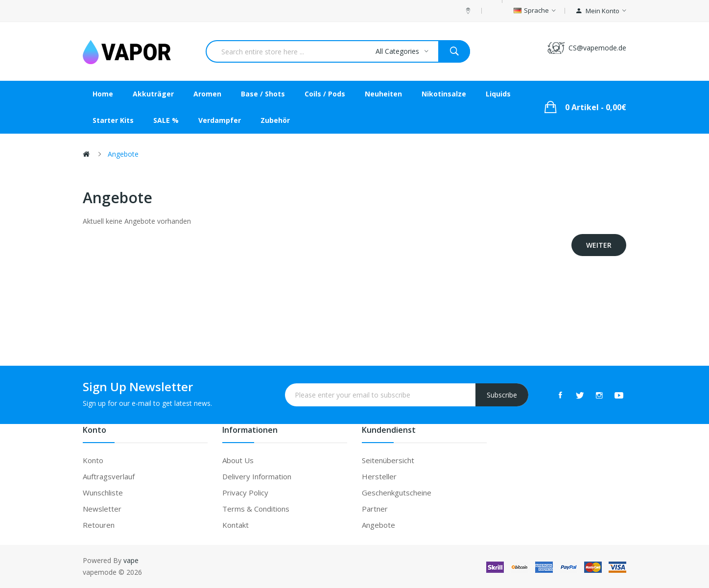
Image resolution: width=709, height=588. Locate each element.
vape (131, 560)
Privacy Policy (245, 493)
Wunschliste (103, 493)
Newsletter (102, 509)
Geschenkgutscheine (397, 493)
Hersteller (379, 476)
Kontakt (236, 525)
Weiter (599, 245)
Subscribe (502, 395)
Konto (93, 460)
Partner (375, 509)
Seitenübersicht (388, 460)
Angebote (123, 154)
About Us (238, 460)
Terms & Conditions (256, 509)
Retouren (99, 525)
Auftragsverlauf (109, 476)
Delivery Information (257, 476)
